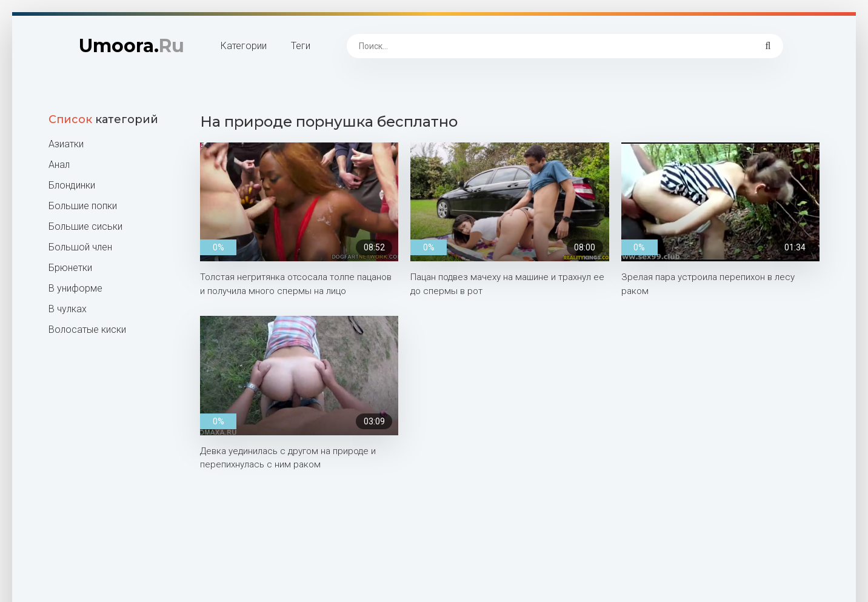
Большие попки (83, 206)
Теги (301, 46)
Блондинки (72, 185)
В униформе (75, 288)
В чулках (68, 309)
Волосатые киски (87, 329)
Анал (59, 165)
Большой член (80, 247)
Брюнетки (70, 268)
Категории (244, 46)
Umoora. (132, 46)
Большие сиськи (85, 226)
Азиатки (66, 144)
